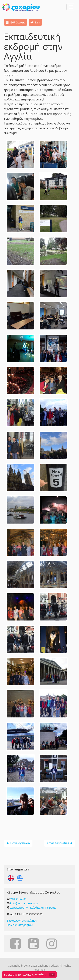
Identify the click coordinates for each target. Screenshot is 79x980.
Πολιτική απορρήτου (20, 925)
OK (52, 974)
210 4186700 (18, 899)
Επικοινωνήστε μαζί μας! (22, 921)
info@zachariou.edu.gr (24, 903)
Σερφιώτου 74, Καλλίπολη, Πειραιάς (33, 908)
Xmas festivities (58, 843)
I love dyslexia (20, 843)
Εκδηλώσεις (16, 22)
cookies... (41, 974)
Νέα (35, 22)
